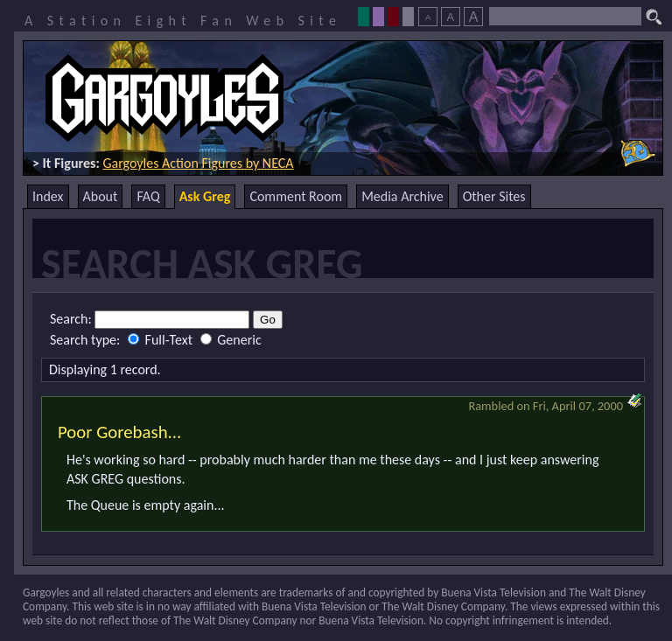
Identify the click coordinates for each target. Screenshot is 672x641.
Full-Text (162, 340)
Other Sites (494, 196)
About (101, 196)
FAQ (148, 196)
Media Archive (402, 196)
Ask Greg (205, 196)
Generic (231, 340)
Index (48, 196)
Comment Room (296, 196)
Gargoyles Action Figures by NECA (198, 163)
